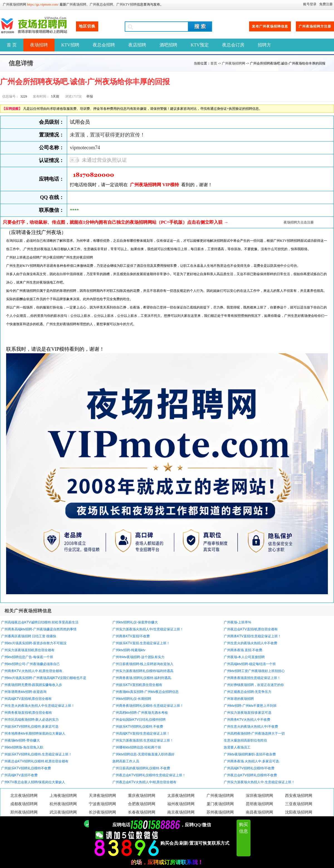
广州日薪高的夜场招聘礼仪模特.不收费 (141, 768)
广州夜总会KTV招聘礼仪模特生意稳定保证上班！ (149, 775)
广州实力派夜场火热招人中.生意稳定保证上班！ (259, 782)
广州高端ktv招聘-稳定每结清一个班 (250, 664)
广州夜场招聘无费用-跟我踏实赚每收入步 (32, 685)
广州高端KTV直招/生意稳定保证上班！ (141, 733)
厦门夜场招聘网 (220, 804)
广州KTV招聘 (127, 4)
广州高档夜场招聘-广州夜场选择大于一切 (254, 733)
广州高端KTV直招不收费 (19, 775)
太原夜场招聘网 (181, 796)
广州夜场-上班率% (238, 622)
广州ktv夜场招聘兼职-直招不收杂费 (250, 754)
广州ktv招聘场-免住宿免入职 (22, 747)
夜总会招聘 (104, 45)
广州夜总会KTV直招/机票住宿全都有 (251, 629)
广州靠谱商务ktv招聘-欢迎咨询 (24, 692)
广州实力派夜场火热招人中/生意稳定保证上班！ (148, 629)
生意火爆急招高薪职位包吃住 (245, 740)
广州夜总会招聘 (101, 4)
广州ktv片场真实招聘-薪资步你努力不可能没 (34, 643)
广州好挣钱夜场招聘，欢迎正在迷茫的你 (254, 685)
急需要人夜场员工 (237, 747)
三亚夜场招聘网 (299, 804)
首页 (214, 63)
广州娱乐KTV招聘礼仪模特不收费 (26, 768)
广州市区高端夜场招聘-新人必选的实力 (30, 720)
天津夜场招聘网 (102, 796)
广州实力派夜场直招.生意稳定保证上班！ (143, 740)
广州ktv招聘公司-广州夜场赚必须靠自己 (30, 664)
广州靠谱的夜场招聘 (239, 699)
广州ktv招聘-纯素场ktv (129, 650)
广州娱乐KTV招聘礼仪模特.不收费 (138, 727)
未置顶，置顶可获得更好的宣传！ (107, 135)
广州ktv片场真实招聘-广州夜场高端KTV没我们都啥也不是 (44, 678)
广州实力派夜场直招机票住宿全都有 (28, 650)
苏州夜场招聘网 (220, 812)
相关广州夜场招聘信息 (28, 611)
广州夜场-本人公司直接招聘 (244, 657)
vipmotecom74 (85, 148)
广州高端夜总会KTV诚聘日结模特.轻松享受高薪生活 (40, 622)
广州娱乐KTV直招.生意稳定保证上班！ (141, 643)
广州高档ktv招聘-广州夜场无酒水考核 (140, 713)
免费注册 (326, 4)
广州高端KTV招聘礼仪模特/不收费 (249, 768)
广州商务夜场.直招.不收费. (244, 650)
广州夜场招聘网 (14, 4)
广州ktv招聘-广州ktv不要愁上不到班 (250, 706)
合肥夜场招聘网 (142, 804)
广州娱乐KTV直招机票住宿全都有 (137, 685)
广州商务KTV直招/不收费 (131, 636)
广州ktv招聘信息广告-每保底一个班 (27, 657)
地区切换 (87, 26)
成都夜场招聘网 (24, 804)
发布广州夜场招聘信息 (270, 26)
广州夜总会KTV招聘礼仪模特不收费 (250, 775)
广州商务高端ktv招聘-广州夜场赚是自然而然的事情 (39, 629)
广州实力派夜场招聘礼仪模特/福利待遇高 (143, 671)
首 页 (12, 45)
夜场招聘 (39, 45)
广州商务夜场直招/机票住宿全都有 (27, 713)
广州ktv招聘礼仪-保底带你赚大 (135, 622)
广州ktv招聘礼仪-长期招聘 (132, 699)
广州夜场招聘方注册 (315, 26)
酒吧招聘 (168, 45)
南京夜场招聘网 (181, 812)
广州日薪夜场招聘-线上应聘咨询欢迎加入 (143, 664)
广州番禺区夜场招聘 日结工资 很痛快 (29, 636)
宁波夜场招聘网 (102, 804)
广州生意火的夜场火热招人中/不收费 (251, 727)
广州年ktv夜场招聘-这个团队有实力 (138, 657)
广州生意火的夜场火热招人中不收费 (250, 643)
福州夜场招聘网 (181, 804)
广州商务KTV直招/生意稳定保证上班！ (253, 636)
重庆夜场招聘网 (142, 796)
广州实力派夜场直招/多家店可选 (248, 713)
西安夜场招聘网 (299, 796)
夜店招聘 (137, 45)
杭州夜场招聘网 (63, 804)
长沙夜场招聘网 (102, 812)
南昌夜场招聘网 (259, 812)
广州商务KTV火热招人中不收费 (247, 720)
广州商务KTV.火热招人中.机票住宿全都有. (32, 671)
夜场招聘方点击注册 (299, 222)
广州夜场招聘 (76, 4)
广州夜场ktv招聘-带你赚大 (20, 740)
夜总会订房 (233, 45)
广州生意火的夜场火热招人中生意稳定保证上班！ (38, 706)
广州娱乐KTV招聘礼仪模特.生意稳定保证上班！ (37, 754)
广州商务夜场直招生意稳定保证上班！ (252, 678)
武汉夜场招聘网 (63, 812)
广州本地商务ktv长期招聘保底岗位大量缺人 (33, 733)
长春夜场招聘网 (142, 812)
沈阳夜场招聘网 (299, 812)
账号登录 (310, 4)
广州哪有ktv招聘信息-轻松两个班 (137, 747)
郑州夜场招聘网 (24, 812)
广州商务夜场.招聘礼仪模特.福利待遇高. (142, 678)
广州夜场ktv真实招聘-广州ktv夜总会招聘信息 (146, 692)
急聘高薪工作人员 (126, 761)
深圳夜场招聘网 (259, 796)
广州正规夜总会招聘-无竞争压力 (248, 692)
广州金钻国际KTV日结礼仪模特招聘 (139, 720)
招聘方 (264, 45)
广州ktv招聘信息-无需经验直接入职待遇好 (143, 754)
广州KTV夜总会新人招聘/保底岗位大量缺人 (33, 782)
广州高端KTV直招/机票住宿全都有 (27, 699)
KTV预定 (200, 45)
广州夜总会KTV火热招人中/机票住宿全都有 (145, 782)
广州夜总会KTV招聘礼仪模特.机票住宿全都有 (35, 761)
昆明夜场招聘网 (259, 804)
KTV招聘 (70, 45)
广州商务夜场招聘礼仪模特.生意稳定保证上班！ (148, 706)
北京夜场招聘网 (24, 796)
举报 (90, 96)
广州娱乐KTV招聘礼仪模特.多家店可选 (30, 727)
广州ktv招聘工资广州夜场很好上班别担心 (254, 671)
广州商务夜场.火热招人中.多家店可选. (252, 761)
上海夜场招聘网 (63, 796)
